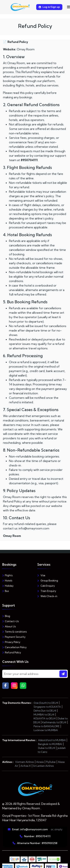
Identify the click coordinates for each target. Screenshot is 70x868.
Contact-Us (10, 621)
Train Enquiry (47, 591)
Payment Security (14, 637)
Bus (6, 591)
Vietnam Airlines (25, 762)
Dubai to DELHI (47, 748)
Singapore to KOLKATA (47, 707)
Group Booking (48, 581)
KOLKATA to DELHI (45, 718)
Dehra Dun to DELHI (45, 711)
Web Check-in (47, 596)
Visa (41, 575)
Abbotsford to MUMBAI (52, 740)
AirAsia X (26, 766)
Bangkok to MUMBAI (50, 744)
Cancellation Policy (14, 647)
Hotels (7, 581)
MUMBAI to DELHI (44, 715)
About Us (9, 626)
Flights (7, 575)
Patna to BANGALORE (47, 726)
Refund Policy (12, 652)
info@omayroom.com (34, 829)
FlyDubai (51, 762)
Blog (6, 616)
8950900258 (50, 843)
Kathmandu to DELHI (54, 722)
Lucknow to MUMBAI (46, 730)
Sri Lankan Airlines (43, 766)
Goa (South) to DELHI (46, 703)
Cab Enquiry (46, 586)
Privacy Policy (11, 642)
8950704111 (43, 836)
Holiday (8, 586)
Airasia (40, 762)
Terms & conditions (14, 632)
